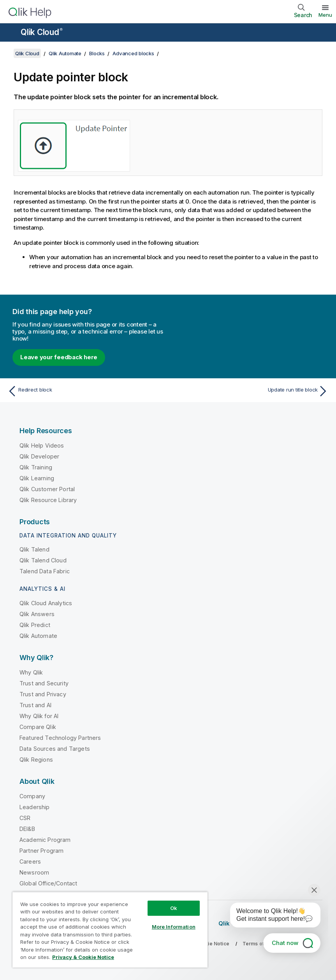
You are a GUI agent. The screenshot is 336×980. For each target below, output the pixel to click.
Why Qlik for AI (39, 716)
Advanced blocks (133, 53)
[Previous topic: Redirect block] (85, 391)
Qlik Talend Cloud (43, 560)
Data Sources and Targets (55, 749)
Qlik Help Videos (42, 445)
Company (32, 796)
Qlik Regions (36, 760)
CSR (25, 818)
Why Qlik (31, 672)
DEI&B (27, 829)
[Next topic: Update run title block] (251, 391)
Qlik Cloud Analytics (46, 603)
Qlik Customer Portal (47, 489)
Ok (174, 908)
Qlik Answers (37, 614)
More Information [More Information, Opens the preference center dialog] (174, 927)
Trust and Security (44, 683)
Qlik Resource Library (48, 500)
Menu (325, 15)
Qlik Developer (39, 456)
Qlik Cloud (42, 32)
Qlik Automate (65, 53)
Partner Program (41, 851)
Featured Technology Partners (60, 738)
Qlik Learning (37, 478)
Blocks (97, 53)
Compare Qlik (38, 727)
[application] (270, 917)
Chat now (285, 943)
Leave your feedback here (59, 357)
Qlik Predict (35, 625)
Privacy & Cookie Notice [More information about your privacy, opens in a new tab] (83, 957)
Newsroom (34, 872)
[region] (110, 930)
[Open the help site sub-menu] (11, 33)
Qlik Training (36, 467)
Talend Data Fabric (45, 571)
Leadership (35, 807)
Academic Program (45, 840)
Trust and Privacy (43, 694)
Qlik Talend (34, 549)
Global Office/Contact (48, 883)
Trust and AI (35, 705)
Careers (30, 861)
